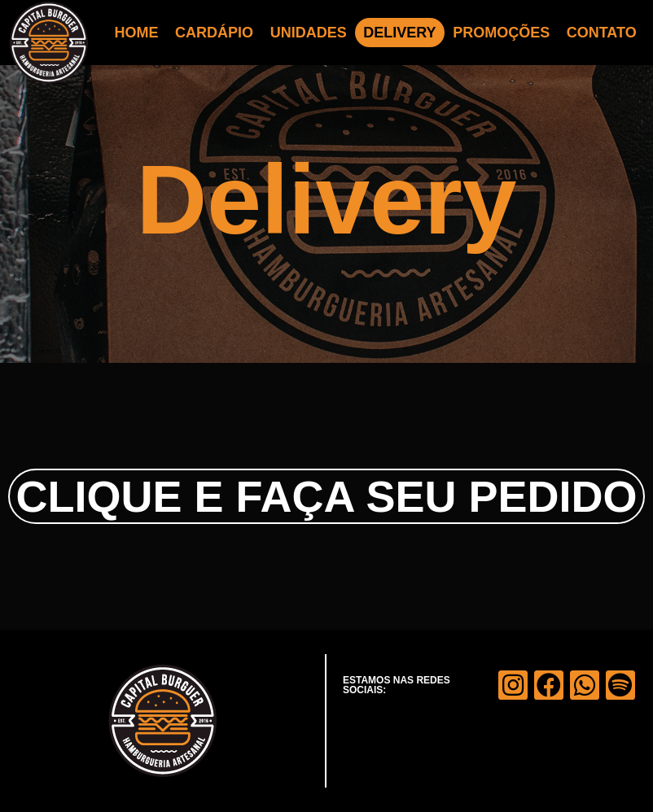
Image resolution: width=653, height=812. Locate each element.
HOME (137, 33)
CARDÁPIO (214, 33)
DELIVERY (399, 33)
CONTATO (602, 33)
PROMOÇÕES (501, 33)
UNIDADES (309, 33)
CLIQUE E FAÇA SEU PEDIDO (326, 496)
